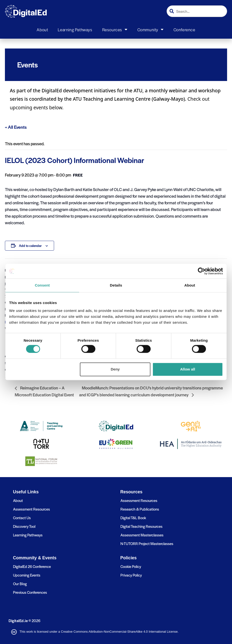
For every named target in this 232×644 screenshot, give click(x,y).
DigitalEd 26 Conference (32, 566)
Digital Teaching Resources (141, 526)
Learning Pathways (75, 30)
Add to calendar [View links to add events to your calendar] (30, 246)
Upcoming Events (27, 575)
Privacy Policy (131, 575)
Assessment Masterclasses (142, 535)
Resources (115, 30)
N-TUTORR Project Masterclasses (147, 543)
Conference (184, 30)
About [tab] (190, 285)
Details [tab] (116, 285)
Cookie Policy (131, 566)
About (42, 30)
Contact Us (22, 518)
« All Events (16, 127)
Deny (115, 369)
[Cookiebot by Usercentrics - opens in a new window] (201, 271)
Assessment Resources (31, 509)
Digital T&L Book (133, 518)
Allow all (188, 369)
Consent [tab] (42, 285)
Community (151, 30)
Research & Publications (140, 509)
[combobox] (197, 11)
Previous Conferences (30, 592)
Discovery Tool (24, 526)
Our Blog (20, 584)
